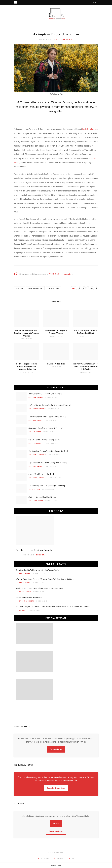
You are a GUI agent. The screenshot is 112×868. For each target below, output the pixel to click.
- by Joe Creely (22, 610)
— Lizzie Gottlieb (86, 366)
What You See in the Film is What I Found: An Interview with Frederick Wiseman (27, 333)
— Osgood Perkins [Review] (43, 497)
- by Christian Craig (36, 466)
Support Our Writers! (22, 726)
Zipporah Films (54, 288)
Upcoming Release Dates (56, 788)
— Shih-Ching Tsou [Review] (48, 463)
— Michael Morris (56, 364)
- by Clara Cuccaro (36, 397)
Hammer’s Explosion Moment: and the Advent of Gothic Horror (53, 607)
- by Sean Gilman (35, 432)
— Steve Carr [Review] (47, 417)
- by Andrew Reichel (23, 573)
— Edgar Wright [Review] (47, 486)
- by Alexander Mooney (37, 409)
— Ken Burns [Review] (48, 451)
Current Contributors (56, 831)
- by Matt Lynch (34, 489)
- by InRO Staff (41, 555)
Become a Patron (56, 749)
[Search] (89, 3)
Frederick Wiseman (90, 129)
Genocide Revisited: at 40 (29, 597)
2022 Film (20, 288)
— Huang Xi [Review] (46, 428)
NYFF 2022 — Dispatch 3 (61, 274)
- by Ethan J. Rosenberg (38, 455)
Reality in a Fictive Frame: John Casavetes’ (39, 588)
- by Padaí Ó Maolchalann (38, 478)
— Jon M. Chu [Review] (45, 394)
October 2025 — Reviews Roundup (35, 550)
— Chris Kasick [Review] (44, 440)
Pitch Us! (56, 823)
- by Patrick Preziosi (64, 40)
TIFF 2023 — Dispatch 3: (26, 366)
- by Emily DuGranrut (36, 443)
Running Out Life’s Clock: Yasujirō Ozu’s (38, 570)
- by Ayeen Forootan (36, 420)
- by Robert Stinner (23, 592)
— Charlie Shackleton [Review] (49, 405)
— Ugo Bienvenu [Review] (41, 474)
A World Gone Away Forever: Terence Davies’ (45, 579)
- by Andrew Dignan (36, 501)
